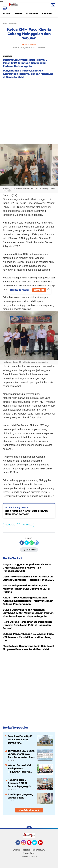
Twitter (36, 844)
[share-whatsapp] (32, 543)
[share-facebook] (22, 543)
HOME (6, 14)
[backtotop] (29, 829)
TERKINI (18, 14)
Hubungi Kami (38, 850)
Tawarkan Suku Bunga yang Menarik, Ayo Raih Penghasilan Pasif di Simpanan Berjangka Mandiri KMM (21, 754)
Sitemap (17, 850)
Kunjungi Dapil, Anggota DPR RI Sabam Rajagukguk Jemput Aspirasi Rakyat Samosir (19, 783)
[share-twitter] (27, 543)
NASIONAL (48, 14)
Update (39, 290)
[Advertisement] (29, 110)
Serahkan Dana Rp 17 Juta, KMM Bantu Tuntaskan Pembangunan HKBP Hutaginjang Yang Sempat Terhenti (20, 740)
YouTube (42, 844)
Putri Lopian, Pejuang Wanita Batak (20, 796)
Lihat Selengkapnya (29, 810)
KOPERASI (32, 14)
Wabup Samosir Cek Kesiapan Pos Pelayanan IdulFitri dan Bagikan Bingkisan (20, 769)
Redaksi (26, 850)
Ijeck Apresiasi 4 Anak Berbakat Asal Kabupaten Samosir (27, 512)
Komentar (29, 550)
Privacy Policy (29, 853)
